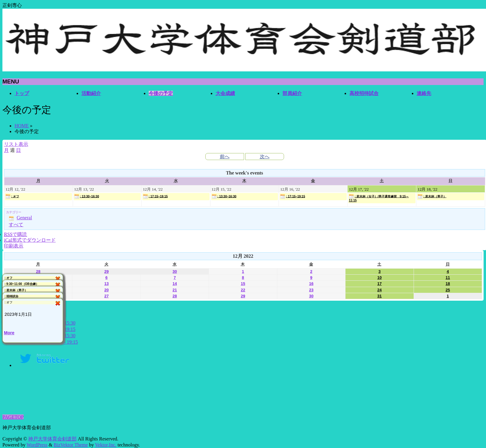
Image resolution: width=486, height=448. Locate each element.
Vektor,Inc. (106, 445)
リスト (16, 144)
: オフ (12, 197)
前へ (225, 157)
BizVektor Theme (71, 445)
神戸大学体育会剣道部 (52, 439)
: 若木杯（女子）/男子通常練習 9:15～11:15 (379, 198)
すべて (16, 225)
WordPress (37, 445)
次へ (265, 157)
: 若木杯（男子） (432, 197)
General (20, 218)
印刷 (14, 246)
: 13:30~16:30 (87, 197)
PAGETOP (13, 417)
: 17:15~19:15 (155, 197)
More (9, 333)
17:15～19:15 (64, 342)
